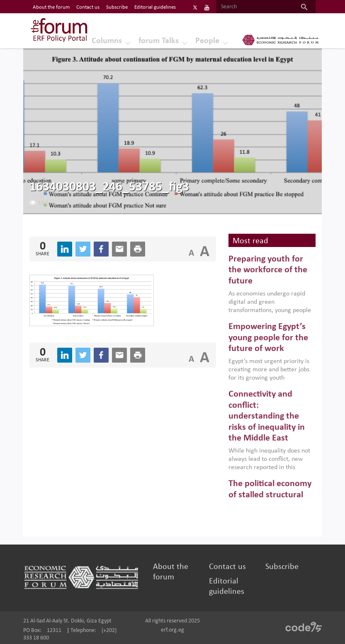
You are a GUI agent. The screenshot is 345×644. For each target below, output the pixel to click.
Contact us (227, 567)
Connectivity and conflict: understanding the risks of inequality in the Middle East (267, 416)
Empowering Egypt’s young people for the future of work (268, 338)
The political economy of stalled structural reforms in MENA (270, 495)
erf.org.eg (172, 630)
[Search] (254, 7)
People (207, 41)
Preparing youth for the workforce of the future (268, 270)
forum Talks (159, 41)
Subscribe (282, 567)
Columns (107, 41)
